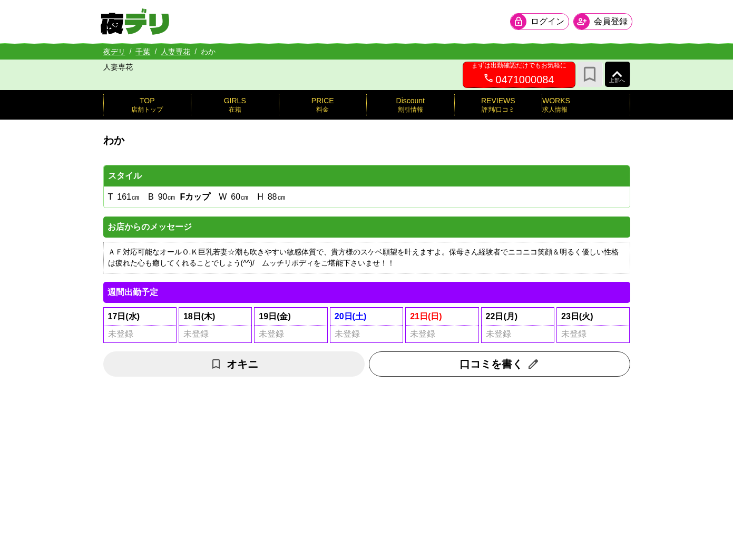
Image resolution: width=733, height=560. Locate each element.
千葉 (143, 52)
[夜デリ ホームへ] (138, 22)
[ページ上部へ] (618, 74)
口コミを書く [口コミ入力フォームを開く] (500, 364)
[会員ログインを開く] (537, 22)
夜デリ (114, 52)
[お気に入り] (590, 74)
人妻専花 (175, 52)
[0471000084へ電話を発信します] (519, 75)
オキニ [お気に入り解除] (234, 364)
